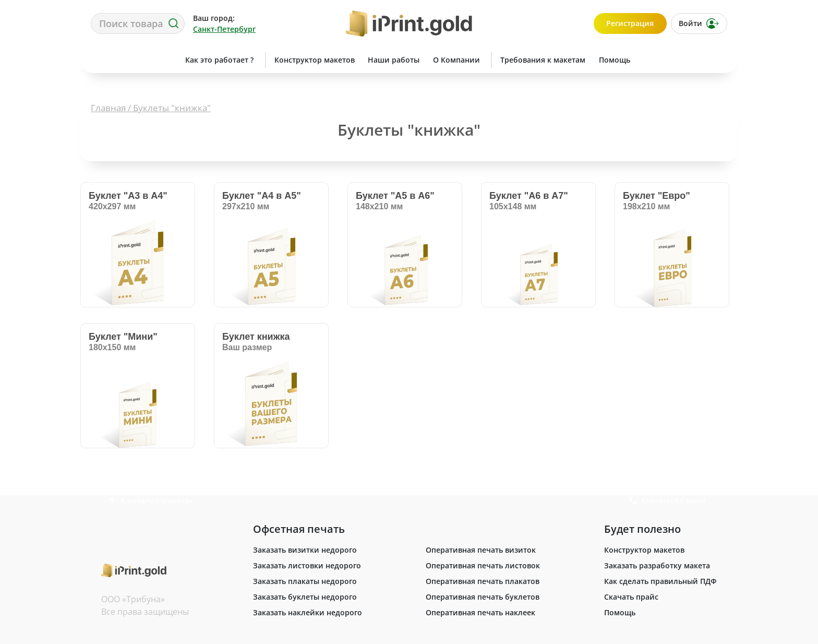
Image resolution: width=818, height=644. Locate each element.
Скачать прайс (631, 597)
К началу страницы (151, 500)
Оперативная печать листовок (483, 565)
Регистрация (630, 23)
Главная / (112, 108)
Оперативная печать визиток (481, 550)
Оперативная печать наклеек (480, 612)
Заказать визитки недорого (305, 550)
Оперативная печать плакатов (483, 581)
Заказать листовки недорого (307, 565)
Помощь (615, 60)
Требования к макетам (543, 60)
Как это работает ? (219, 60)
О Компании (456, 60)
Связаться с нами (688, 60)
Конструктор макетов (315, 60)
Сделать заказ (130, 60)
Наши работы (394, 60)
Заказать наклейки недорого (308, 612)
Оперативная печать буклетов (483, 597)
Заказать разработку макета (657, 565)
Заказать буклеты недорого (305, 597)
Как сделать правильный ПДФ (660, 581)
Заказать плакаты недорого (305, 581)
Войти (699, 23)
